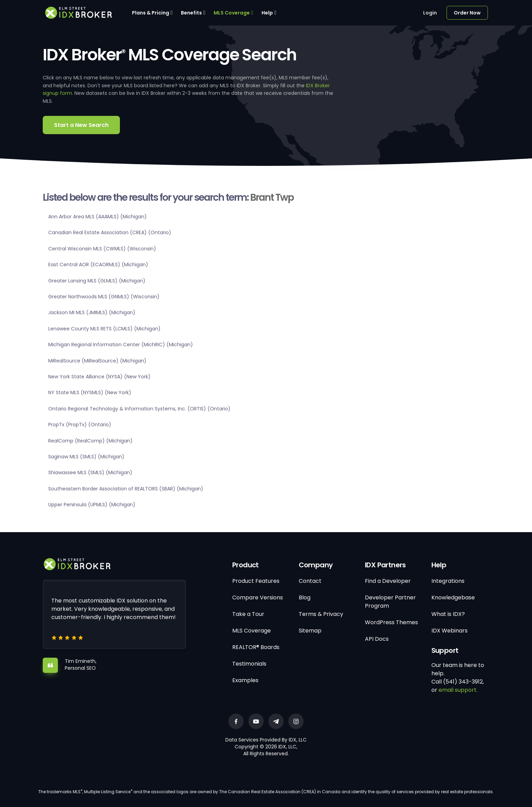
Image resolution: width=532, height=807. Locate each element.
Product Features (256, 581)
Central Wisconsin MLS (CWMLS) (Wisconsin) (102, 249)
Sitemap (310, 631)
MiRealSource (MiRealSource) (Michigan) (97, 361)
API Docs (377, 639)
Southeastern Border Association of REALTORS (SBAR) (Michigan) (126, 489)
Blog (305, 597)
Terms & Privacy (321, 614)
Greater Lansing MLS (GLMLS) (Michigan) (97, 281)
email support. (458, 690)
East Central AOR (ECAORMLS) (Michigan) (98, 265)
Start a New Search (81, 125)
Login (430, 13)
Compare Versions (258, 597)
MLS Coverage (232, 13)
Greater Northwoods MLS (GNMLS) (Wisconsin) (104, 297)
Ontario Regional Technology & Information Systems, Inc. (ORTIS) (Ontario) (139, 409)
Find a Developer (388, 581)
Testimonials (249, 664)
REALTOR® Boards (256, 647)
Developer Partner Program (390, 602)
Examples (245, 680)
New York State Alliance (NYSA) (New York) (99, 377)
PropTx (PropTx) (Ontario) (80, 425)
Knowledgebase (453, 597)
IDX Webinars (449, 631)
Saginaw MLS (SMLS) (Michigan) (86, 457)
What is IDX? (448, 614)
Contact (310, 581)
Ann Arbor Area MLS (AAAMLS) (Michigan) (98, 217)
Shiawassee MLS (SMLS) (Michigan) (90, 472)
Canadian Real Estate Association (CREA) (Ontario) (110, 232)
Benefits (191, 13)
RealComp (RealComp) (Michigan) (90, 441)
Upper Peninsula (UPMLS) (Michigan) (92, 505)
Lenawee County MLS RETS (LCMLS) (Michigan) (104, 329)
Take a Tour (248, 614)
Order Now (467, 13)
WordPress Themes (391, 622)
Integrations (448, 581)
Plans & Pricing (151, 13)
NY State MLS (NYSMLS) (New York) (90, 392)
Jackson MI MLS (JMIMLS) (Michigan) (92, 312)
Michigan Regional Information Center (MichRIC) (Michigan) (121, 345)
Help (267, 13)
